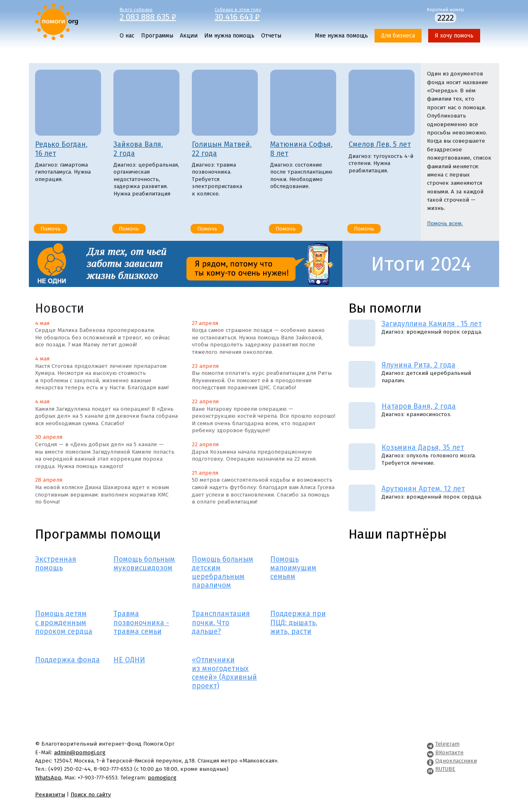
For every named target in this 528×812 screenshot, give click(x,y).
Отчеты (271, 36)
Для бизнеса (398, 36)
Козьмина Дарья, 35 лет (423, 448)
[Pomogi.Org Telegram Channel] (430, 744)
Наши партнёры (398, 534)
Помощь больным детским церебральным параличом (223, 572)
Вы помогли (385, 308)
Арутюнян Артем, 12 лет (423, 489)
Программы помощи (98, 534)
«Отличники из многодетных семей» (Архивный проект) (224, 673)
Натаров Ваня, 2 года (419, 406)
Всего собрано (161, 14)
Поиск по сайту (91, 794)
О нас (127, 36)
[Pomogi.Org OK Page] (430, 761)
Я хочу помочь (454, 36)
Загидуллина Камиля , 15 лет (432, 324)
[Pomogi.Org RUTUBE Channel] (430, 769)
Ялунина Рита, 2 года (418, 365)
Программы (157, 36)
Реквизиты (50, 794)
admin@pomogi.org (80, 752)
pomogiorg (162, 778)
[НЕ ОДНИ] (186, 264)
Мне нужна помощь (341, 36)
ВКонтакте (449, 752)
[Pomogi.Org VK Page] (430, 752)
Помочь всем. (445, 223)
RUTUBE (445, 769)
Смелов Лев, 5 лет (380, 145)
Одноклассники (456, 761)
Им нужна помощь (229, 36)
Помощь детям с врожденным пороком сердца (64, 623)
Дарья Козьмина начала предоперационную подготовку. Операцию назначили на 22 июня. (254, 455)
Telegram (447, 744)
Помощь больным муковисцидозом (144, 564)
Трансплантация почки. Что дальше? (221, 623)
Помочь (51, 229)
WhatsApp (48, 778)
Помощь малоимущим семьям (293, 568)
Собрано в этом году (256, 14)
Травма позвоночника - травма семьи (141, 623)
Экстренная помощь (56, 564)
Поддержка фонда (67, 660)
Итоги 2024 (421, 264)
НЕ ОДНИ (129, 660)
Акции (189, 36)
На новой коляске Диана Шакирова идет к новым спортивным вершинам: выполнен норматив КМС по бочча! (102, 494)
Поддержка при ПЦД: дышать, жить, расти (298, 623)
